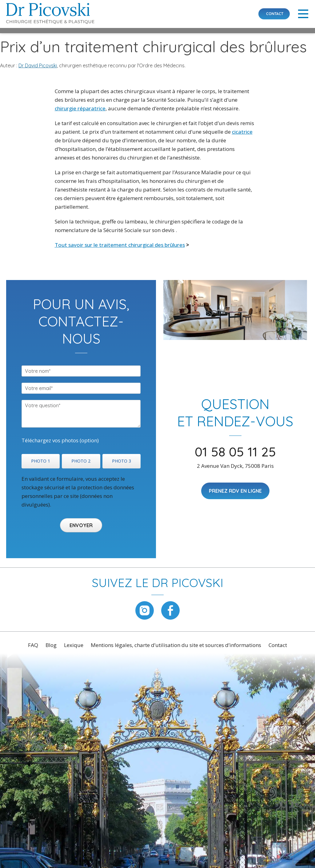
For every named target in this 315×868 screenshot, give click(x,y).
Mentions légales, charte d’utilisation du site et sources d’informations (176, 645)
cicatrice (242, 132)
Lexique (74, 645)
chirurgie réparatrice (80, 108)
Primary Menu (303, 14)
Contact (278, 645)
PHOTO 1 (41, 461)
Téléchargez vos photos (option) (60, 440)
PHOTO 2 (81, 461)
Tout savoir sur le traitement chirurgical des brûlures (120, 245)
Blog (51, 645)
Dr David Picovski (38, 65)
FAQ (33, 645)
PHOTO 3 (122, 461)
